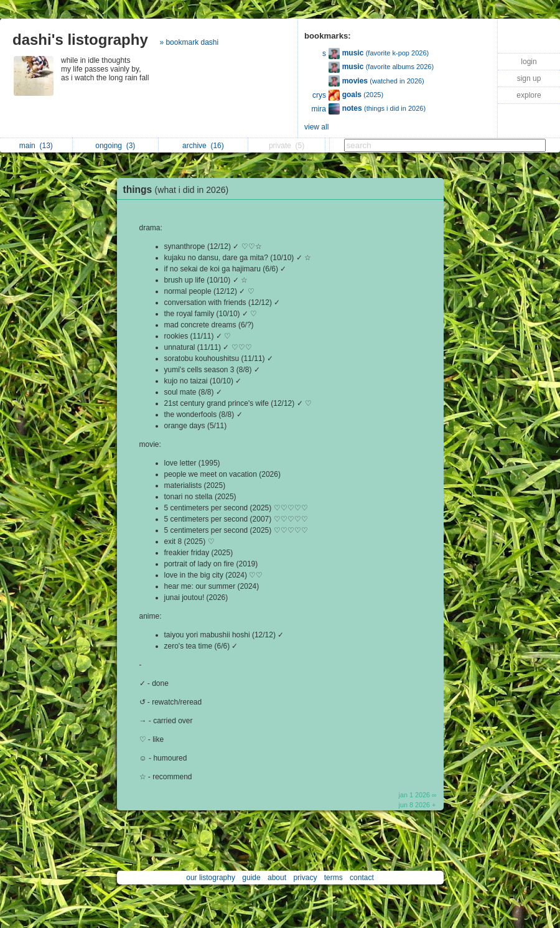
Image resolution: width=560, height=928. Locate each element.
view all (316, 127)
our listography (211, 878)
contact (362, 878)
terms (334, 878)
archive (203, 146)
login (529, 62)
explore (529, 95)
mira (319, 109)
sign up (529, 78)
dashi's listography (80, 40)
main (36, 146)
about (277, 878)
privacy (305, 878)
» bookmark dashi (189, 42)
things (179, 190)
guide (251, 878)
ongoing (115, 146)
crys (319, 95)
